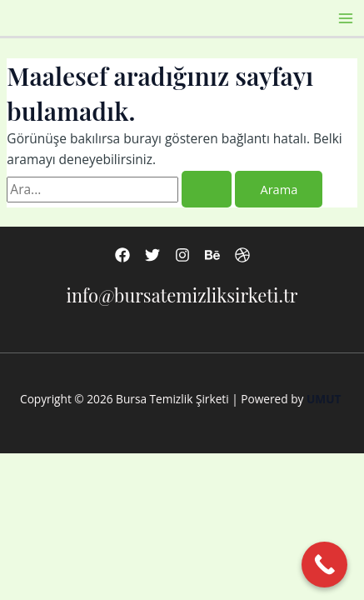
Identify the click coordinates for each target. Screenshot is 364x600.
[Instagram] (182, 255)
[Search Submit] (207, 190)
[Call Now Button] (324, 565)
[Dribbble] (242, 255)
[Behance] (212, 255)
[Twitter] (152, 255)
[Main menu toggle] (346, 18)
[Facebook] (122, 255)
